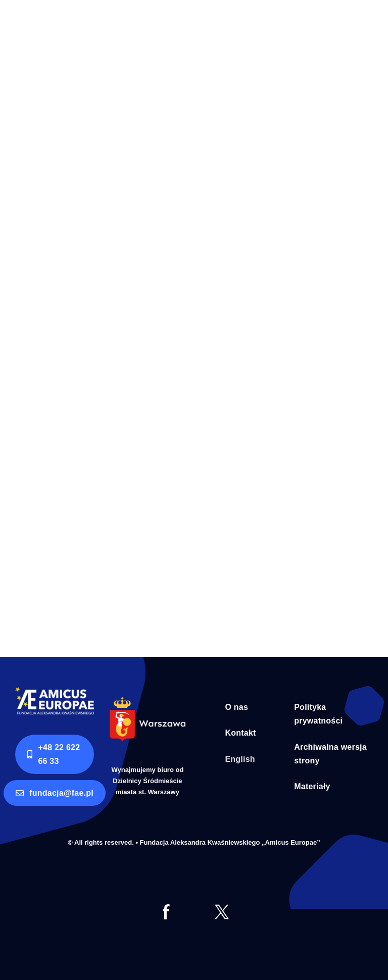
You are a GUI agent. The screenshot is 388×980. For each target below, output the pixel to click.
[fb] (166, 909)
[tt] (222, 909)
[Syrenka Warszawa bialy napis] (148, 702)
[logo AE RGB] (55, 691)
